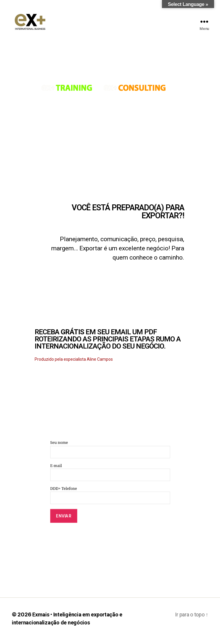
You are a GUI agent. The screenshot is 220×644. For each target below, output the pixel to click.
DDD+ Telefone (110, 500)
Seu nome (110, 454)
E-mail (110, 477)
